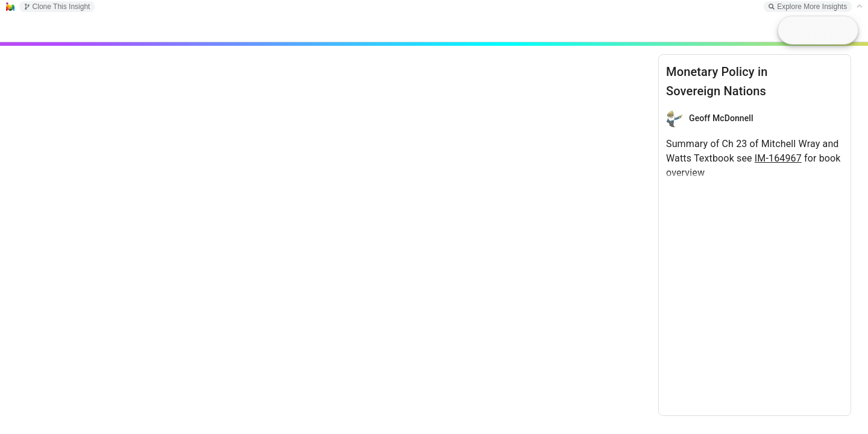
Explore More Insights (808, 7)
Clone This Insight (57, 7)
